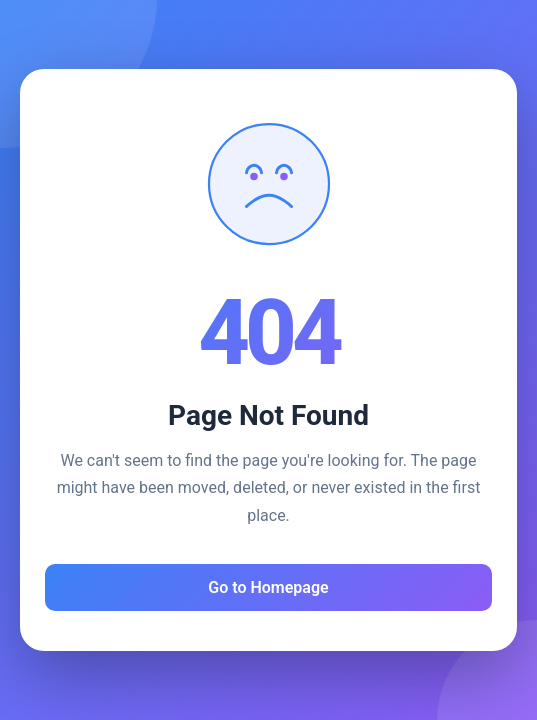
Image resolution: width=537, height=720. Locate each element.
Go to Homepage (268, 587)
